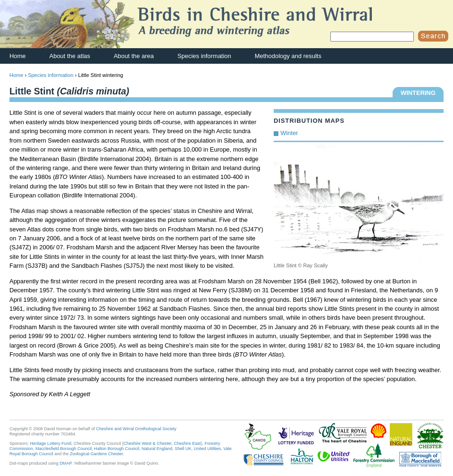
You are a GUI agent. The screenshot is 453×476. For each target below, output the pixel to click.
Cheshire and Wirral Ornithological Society (136, 429)
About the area (134, 56)
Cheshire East (187, 443)
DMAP (65, 463)
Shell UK (183, 449)
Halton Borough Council (117, 449)
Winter (289, 133)
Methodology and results (288, 56)
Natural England (157, 449)
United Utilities (207, 449)
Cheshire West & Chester (148, 443)
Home (18, 56)
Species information (204, 56)
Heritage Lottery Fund (50, 443)
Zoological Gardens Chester (96, 454)
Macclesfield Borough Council (63, 449)
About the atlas (70, 56)
